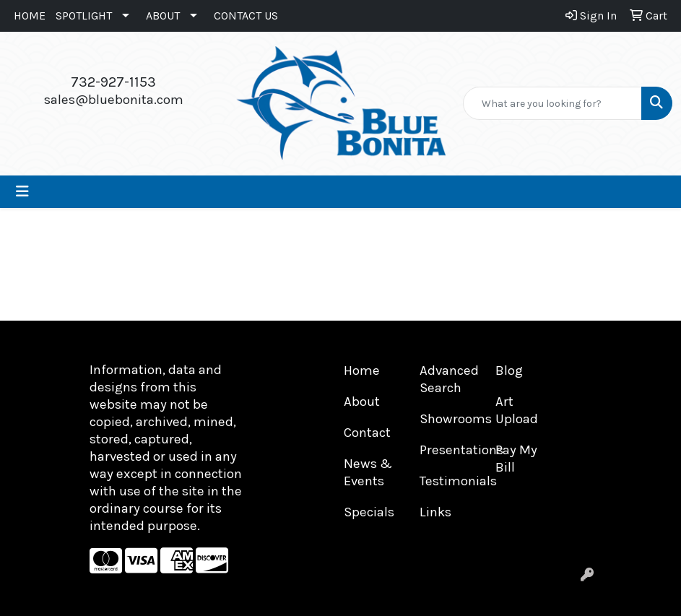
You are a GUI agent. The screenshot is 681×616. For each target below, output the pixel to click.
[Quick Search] (552, 103)
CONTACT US (246, 16)
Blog (509, 370)
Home (362, 370)
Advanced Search (449, 379)
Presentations (449, 450)
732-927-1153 (113, 82)
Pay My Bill (516, 459)
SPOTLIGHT (84, 16)
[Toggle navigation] (22, 192)
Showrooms (449, 419)
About (362, 402)
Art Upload (517, 410)
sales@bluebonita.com (114, 100)
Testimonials (449, 481)
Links (435, 512)
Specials (369, 512)
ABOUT (163, 16)
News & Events (368, 472)
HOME (30, 16)
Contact (367, 433)
